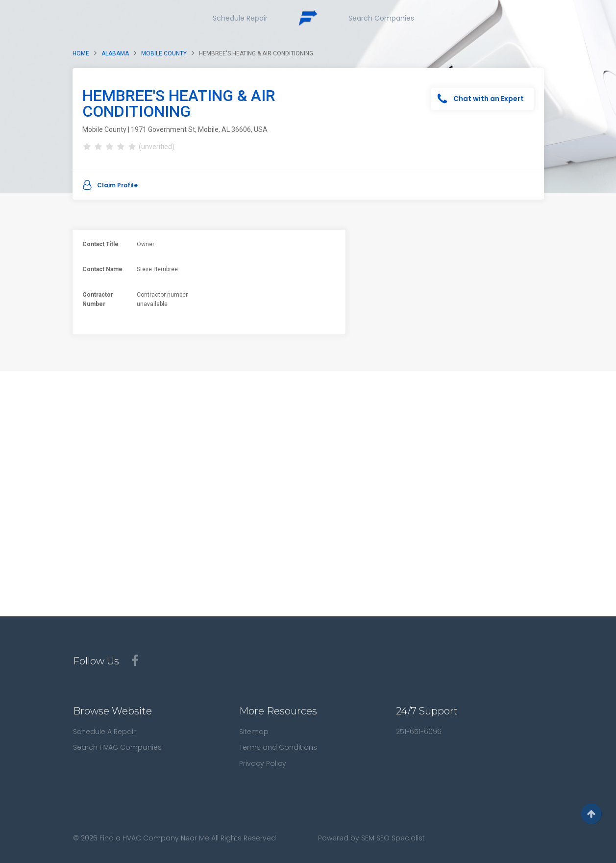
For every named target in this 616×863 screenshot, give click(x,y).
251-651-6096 (419, 732)
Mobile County (164, 53)
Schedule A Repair (104, 732)
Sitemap (254, 732)
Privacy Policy (263, 763)
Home (81, 53)
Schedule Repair (240, 18)
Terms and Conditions (278, 747)
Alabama (115, 53)
